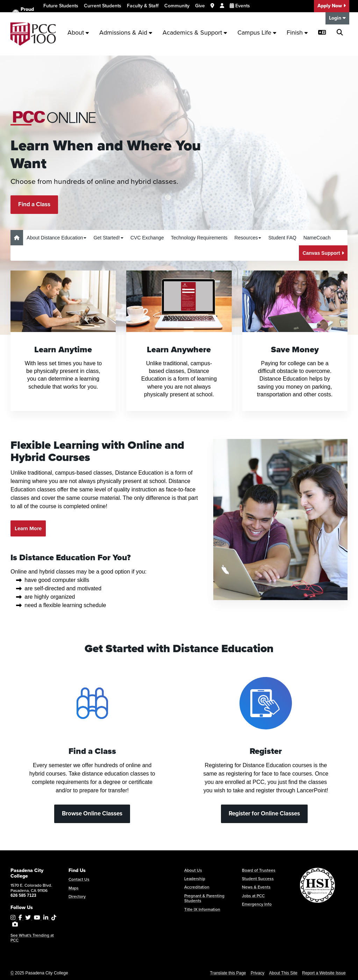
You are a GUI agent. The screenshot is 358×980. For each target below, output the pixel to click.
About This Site (283, 973)
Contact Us (79, 879)
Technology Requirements (199, 238)
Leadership (195, 879)
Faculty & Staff (143, 6)
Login (337, 18)
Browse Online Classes (92, 813)
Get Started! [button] (108, 238)
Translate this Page (228, 973)
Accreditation (197, 887)
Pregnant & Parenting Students (204, 898)
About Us (193, 870)
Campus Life (257, 33)
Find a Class (34, 204)
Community (177, 6)
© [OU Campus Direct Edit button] (12, 973)
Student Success (258, 879)
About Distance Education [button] (56, 238)
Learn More (28, 528)
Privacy (257, 973)
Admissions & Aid (126, 33)
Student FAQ (282, 238)
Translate (57, 19)
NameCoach (317, 238)
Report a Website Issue (324, 973)
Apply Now (332, 6)
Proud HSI (23, 13)
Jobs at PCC (253, 896)
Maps (74, 888)
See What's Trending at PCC (32, 938)
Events (240, 6)
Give (200, 6)
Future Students (61, 6)
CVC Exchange (147, 238)
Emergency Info (257, 904)
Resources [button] (248, 238)
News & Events (256, 887)
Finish (297, 33)
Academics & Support (195, 33)
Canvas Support (323, 253)
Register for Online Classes (264, 813)
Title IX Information (202, 909)
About (78, 33)
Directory (77, 896)
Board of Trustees (259, 870)
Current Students (103, 6)
